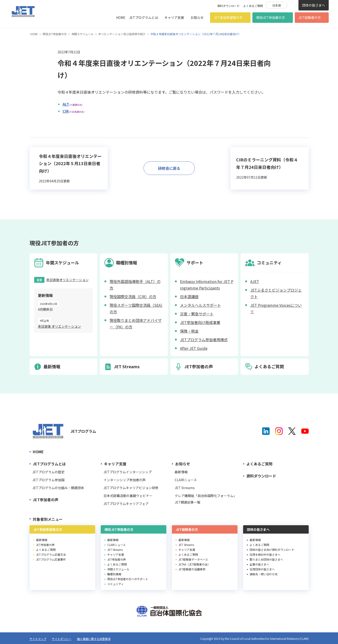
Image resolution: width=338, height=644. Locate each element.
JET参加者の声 (46, 500)
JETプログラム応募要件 (51, 559)
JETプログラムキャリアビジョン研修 (131, 488)
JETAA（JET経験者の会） (194, 564)
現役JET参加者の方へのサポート (128, 579)
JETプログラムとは (144, 17)
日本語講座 (189, 296)
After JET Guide (194, 348)
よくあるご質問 (253, 6)
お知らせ (197, 17)
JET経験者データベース (193, 559)
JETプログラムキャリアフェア (126, 504)
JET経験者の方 (310, 17)
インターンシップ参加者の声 (125, 480)
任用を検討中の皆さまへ (265, 554)
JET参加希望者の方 (228, 17)
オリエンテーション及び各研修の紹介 (122, 34)
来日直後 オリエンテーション (59, 326)
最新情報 (181, 472)
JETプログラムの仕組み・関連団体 (58, 488)
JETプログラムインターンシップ (128, 472)
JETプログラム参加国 (48, 480)
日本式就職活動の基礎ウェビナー (128, 496)
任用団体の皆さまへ (262, 569)
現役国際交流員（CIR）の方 (133, 296)
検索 (293, 5)
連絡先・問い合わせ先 (264, 574)
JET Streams (185, 488)
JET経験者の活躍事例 (192, 569)
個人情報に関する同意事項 (94, 639)
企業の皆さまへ (259, 564)
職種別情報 (114, 574)
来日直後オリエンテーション (67, 280)
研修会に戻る (169, 168)
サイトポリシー (62, 639)
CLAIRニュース (186, 480)
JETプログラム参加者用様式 (204, 340)
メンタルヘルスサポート (201, 305)
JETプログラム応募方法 (51, 554)
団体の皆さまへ (314, 5)
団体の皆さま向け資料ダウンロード (272, 550)
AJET (255, 281)
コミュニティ (115, 584)
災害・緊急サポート (197, 314)
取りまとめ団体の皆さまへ (266, 559)
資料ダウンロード (228, 6)
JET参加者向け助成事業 (200, 322)
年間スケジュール (82, 34)
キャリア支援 (174, 17)
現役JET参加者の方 (271, 17)
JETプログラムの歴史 (48, 472)
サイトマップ (38, 639)
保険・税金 (189, 331)
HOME (121, 17)
